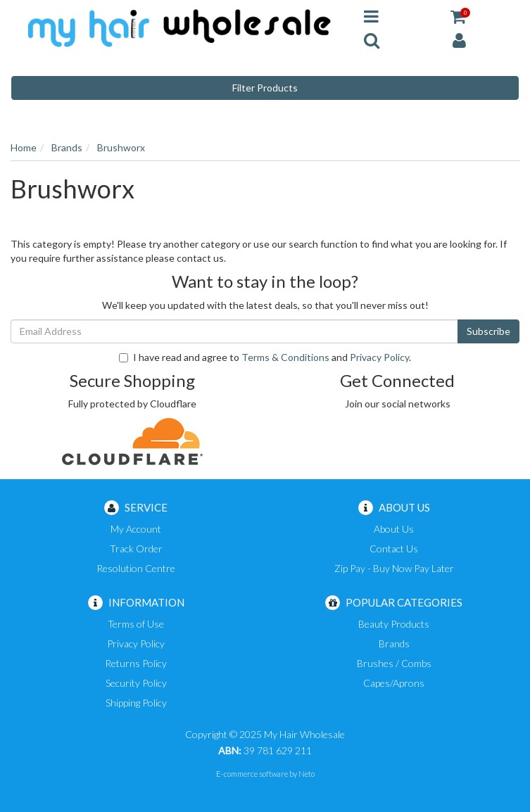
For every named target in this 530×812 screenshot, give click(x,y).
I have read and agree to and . (265, 357)
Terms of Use (136, 624)
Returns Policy (136, 663)
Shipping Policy (136, 703)
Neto (307, 774)
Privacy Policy (379, 357)
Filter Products (265, 88)
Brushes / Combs (394, 663)
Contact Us (394, 548)
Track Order (136, 548)
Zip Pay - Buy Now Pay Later (394, 568)
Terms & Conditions (285, 357)
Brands (394, 643)
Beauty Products (394, 624)
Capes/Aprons (394, 683)
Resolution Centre (136, 568)
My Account (136, 529)
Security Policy (136, 683)
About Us (394, 529)
